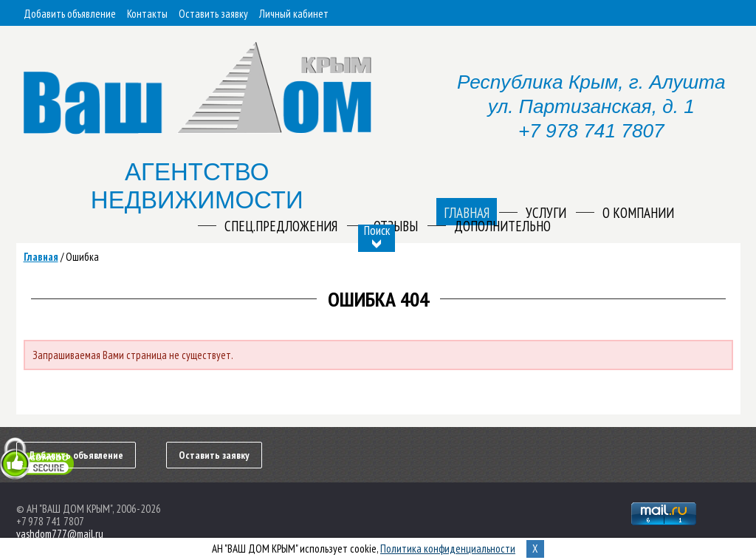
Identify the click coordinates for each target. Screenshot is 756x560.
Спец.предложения (281, 226)
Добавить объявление (70, 14)
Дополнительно (502, 226)
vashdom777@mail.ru (60, 534)
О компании (638, 213)
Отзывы (396, 226)
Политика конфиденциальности (448, 549)
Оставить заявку (213, 14)
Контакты (147, 14)
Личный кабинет (294, 14)
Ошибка (82, 257)
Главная (41, 257)
